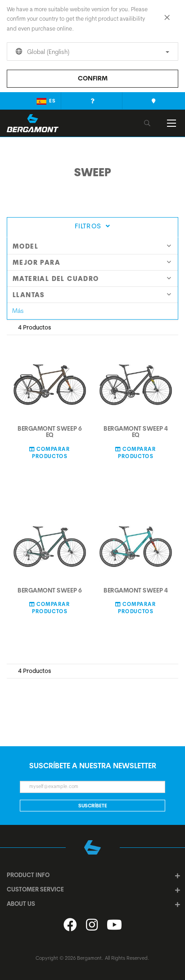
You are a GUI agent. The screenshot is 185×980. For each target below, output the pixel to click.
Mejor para (92, 263)
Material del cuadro (92, 279)
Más (18, 311)
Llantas (92, 295)
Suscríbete (93, 806)
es (46, 101)
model (92, 246)
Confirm (93, 78)
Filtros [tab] (92, 226)
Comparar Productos (50, 452)
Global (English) (91, 52)
